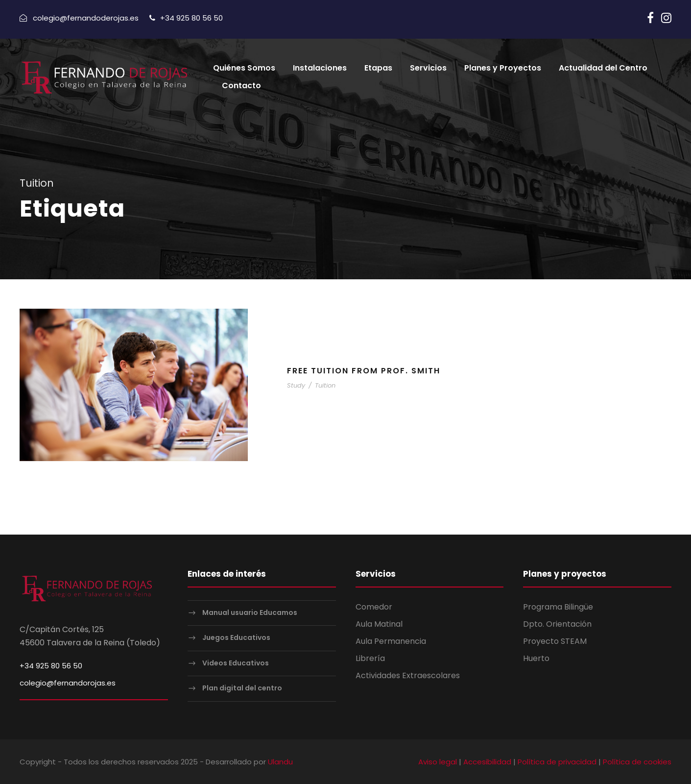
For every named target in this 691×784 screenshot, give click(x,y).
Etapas (378, 69)
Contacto (241, 86)
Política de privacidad (557, 761)
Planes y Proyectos (503, 69)
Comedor (374, 606)
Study (296, 385)
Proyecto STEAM (555, 641)
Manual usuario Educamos (250, 612)
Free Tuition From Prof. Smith (364, 370)
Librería (370, 658)
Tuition (325, 385)
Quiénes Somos (244, 69)
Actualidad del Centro (603, 69)
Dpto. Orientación (557, 624)
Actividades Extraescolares (408, 675)
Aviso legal (438, 761)
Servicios (428, 69)
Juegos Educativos (236, 637)
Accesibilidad (487, 761)
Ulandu (280, 761)
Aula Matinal (379, 624)
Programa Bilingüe (558, 606)
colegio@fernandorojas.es (68, 682)
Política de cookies (637, 761)
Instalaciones (320, 69)
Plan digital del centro (242, 688)
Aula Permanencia (391, 641)
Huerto (536, 658)
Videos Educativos (236, 662)
